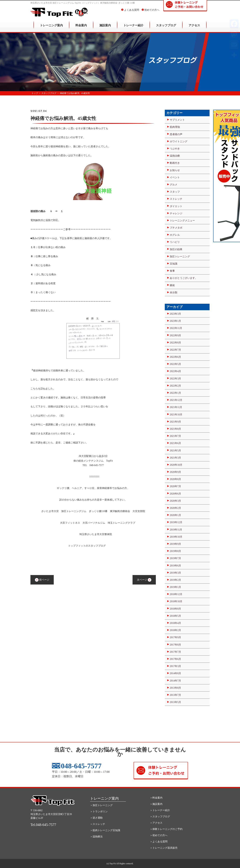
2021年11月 (176, 407)
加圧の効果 (176, 249)
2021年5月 (175, 451)
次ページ (144, 580)
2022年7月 (175, 350)
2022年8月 (175, 343)
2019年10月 (176, 537)
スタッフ (175, 192)
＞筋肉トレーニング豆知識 (105, 830)
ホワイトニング (179, 141)
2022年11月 (176, 328)
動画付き (175, 163)
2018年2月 (175, 630)
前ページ (42, 580)
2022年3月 (175, 379)
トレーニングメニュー (182, 221)
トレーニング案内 (51, 28)
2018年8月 (175, 609)
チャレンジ (176, 213)
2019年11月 (176, 530)
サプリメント (177, 120)
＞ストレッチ (98, 824)
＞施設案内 (156, 804)
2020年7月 (175, 486)
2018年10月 (176, 601)
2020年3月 (175, 501)
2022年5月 (175, 364)
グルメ (174, 185)
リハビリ (175, 242)
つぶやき (175, 149)
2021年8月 (175, 429)
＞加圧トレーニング (101, 805)
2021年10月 (176, 415)
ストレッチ (176, 199)
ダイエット (176, 206)
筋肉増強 (175, 127)
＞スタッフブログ (160, 817)
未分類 (174, 293)
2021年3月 (175, 458)
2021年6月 (175, 443)
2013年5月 (175, 702)
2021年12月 (176, 400)
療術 (172, 285)
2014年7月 (175, 681)
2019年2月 (175, 580)
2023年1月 (175, 321)
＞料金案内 (156, 798)
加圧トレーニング (180, 257)
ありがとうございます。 (184, 278)
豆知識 (174, 264)
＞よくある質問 (159, 842)
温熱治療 (175, 156)
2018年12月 (176, 594)
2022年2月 (175, 386)
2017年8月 (175, 645)
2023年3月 (175, 314)
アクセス (194, 28)
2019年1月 (175, 587)
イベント (175, 177)
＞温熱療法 (96, 837)
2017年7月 (175, 652)
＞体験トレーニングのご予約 (166, 829)
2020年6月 (175, 494)
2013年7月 (175, 695)
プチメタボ (176, 228)
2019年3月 (175, 573)
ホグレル (175, 235)
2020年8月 (175, 479)
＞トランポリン (99, 812)
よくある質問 (130, 12)
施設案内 (105, 28)
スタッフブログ (166, 28)
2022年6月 (175, 357)
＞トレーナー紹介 (160, 810)
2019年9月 (175, 544)
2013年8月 (175, 688)
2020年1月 (175, 515)
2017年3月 (175, 666)
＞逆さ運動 (96, 818)
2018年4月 (175, 623)
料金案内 (81, 28)
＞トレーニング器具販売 (164, 848)
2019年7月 (175, 558)
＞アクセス (156, 823)
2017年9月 (175, 637)
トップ (35, 93)
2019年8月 (175, 551)
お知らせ (175, 170)
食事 (172, 271)
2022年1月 (175, 393)
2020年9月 (175, 472)
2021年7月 (175, 436)
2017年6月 (175, 659)
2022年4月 (175, 371)
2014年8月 (175, 673)
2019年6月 (175, 566)
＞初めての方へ (159, 835)
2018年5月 (175, 616)
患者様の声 (176, 134)
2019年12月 (176, 522)
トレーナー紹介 (133, 28)
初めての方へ (151, 12)
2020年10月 (176, 465)
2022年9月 (175, 335)
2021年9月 (175, 422)
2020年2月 (175, 508)
